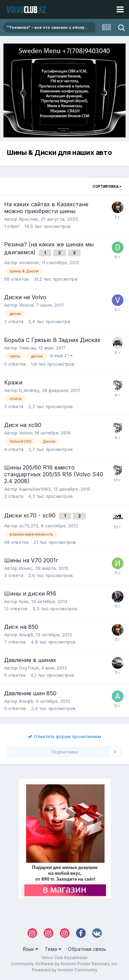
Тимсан (27, 348)
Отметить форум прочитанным (64, 736)
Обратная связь (87, 949)
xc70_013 (29, 526)
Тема (53, 949)
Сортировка (107, 186)
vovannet (29, 262)
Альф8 (26, 635)
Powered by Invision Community (65, 970)
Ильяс (26, 568)
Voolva (26, 305)
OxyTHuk (29, 668)
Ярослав (29, 219)
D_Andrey (29, 390)
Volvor (25, 433)
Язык (30, 949)
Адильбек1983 (35, 489)
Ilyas (24, 601)
